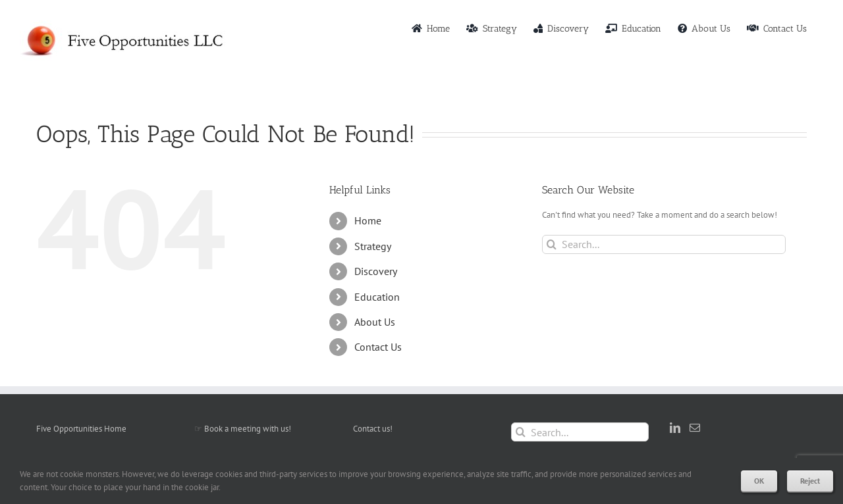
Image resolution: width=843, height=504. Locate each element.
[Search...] (664, 244)
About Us (375, 322)
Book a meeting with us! (248, 429)
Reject (810, 481)
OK (759, 481)
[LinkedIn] (675, 428)
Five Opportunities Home (81, 429)
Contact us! (373, 429)
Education (377, 297)
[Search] (552, 244)
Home (368, 220)
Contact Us (378, 347)
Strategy (373, 246)
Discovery (376, 271)
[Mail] (695, 428)
